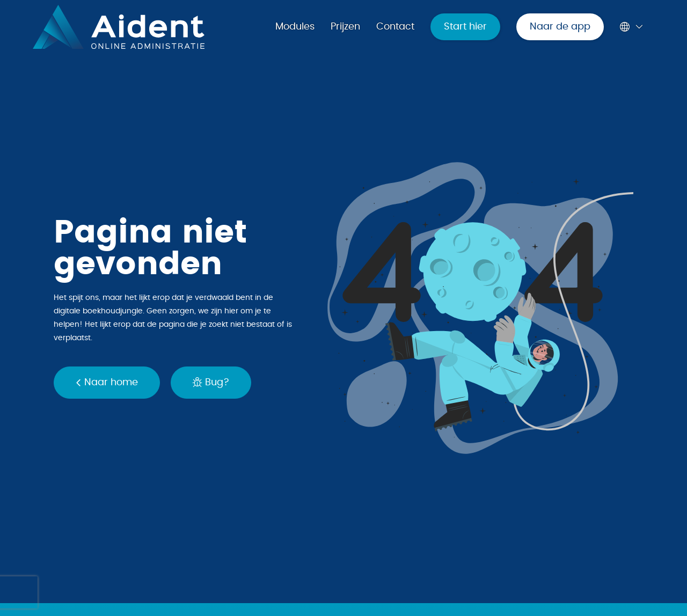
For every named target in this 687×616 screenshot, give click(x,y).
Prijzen (345, 27)
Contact (395, 27)
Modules (295, 27)
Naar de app (560, 27)
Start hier (465, 27)
